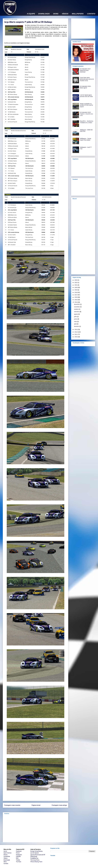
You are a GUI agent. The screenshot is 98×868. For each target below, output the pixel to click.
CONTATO (91, 14)
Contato (6, 864)
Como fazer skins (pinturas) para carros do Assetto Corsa (87, 79)
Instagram (19, 855)
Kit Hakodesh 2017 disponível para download (85, 70)
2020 (76, 287)
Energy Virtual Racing (36, 851)
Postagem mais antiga (59, 805)
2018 (76, 292)
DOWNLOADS (44, 14)
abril (75, 324)
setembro (77, 312)
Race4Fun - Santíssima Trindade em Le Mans (87, 122)
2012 (76, 332)
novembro (77, 307)
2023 (76, 280)
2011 (76, 334)
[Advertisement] (36, 828)
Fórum (18, 853)
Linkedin (18, 856)
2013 (76, 330)
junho (76, 319)
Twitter (18, 860)
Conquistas (7, 856)
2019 (76, 290)
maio (76, 322)
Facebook (19, 851)
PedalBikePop (34, 858)
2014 (76, 302)
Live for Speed (34, 853)
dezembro (77, 304)
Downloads (7, 860)
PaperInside (34, 856)
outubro (76, 309)
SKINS (56, 14)
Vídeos (6, 858)
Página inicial (36, 805)
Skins (5, 862)
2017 (76, 295)
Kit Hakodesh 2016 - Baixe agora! (86, 87)
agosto (76, 314)
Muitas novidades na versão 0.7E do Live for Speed (86, 105)
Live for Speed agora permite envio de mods (86, 96)
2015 (76, 300)
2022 (76, 283)
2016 (76, 297)
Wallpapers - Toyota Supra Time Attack (86, 139)
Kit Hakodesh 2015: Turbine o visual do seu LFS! (86, 114)
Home (5, 851)
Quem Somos (8, 853)
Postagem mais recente (12, 805)
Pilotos (6, 855)
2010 (76, 337)
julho (76, 317)
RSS (17, 858)
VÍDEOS (65, 14)
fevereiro (77, 326)
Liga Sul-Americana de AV (38, 855)
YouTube (19, 862)
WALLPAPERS (78, 14)
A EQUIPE (31, 14)
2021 (76, 285)
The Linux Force (35, 860)
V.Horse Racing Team (36, 862)
